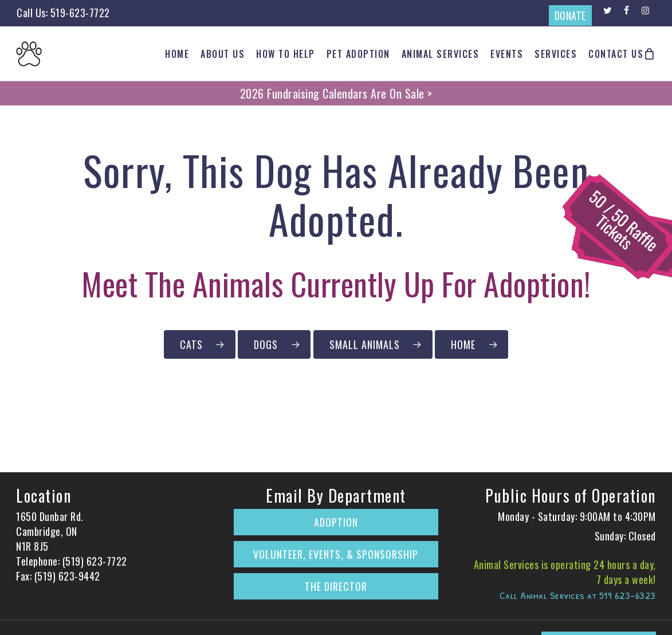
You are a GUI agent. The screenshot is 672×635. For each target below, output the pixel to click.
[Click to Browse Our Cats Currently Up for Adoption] (200, 344)
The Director (336, 586)
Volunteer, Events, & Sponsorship (336, 554)
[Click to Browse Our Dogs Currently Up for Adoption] (274, 344)
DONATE (570, 15)
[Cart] (650, 54)
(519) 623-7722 (95, 561)
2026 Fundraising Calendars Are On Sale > (336, 93)
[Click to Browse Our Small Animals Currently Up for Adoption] (373, 344)
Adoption (336, 522)
